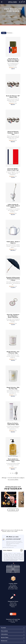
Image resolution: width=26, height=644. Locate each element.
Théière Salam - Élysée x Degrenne (13, 242)
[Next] (16, 473)
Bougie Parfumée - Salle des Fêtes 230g (13, 388)
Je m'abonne (12, 510)
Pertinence (10, 33)
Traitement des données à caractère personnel (13, 560)
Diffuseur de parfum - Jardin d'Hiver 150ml (13, 424)
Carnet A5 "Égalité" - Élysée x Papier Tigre (13, 169)
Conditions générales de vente (12, 559)
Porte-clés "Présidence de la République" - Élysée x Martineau (13, 316)
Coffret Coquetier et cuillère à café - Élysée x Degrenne (13, 206)
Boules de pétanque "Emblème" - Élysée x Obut (13, 133)
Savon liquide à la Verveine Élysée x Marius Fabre (13, 460)
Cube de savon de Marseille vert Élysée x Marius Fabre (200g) (13, 60)
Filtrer (4, 33)
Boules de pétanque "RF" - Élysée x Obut (13, 96)
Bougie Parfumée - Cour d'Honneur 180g (13, 352)
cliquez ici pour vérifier (12, 531)
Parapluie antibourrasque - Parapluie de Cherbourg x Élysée (13, 279)
